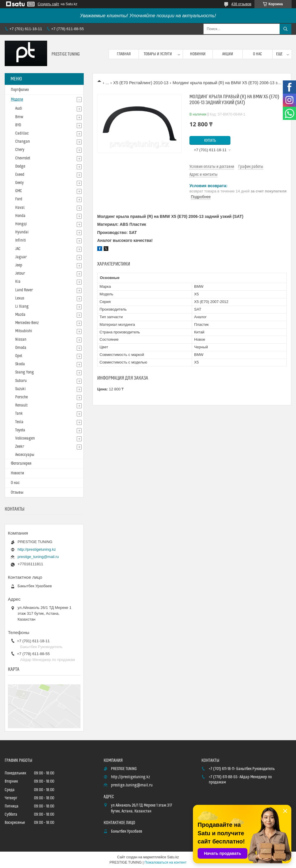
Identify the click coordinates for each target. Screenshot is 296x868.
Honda (20, 216)
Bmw (19, 117)
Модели (17, 99)
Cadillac (22, 133)
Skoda (20, 364)
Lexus (20, 298)
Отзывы (17, 492)
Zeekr (20, 447)
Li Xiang (22, 306)
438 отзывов (241, 4)
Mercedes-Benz (27, 323)
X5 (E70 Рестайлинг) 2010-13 (141, 83)
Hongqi (21, 224)
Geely (19, 183)
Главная (124, 54)
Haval (20, 208)
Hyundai (22, 232)
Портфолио (20, 90)
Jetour (20, 273)
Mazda (20, 315)
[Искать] (285, 29)
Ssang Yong (25, 372)
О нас (257, 54)
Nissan (21, 340)
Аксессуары (25, 455)
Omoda (21, 348)
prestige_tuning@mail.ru (38, 557)
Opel (19, 356)
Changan (23, 142)
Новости (17, 473)
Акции (228, 54)
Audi (19, 108)
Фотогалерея (21, 464)
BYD (18, 125)
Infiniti (21, 240)
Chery (20, 150)
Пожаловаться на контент (166, 862)
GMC (19, 191)
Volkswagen (25, 438)
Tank (19, 414)
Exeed (20, 175)
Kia (18, 282)
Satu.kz (173, 857)
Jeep (19, 265)
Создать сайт (49, 4)
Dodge (20, 166)
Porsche (22, 397)
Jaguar (21, 257)
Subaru (21, 381)
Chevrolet (23, 158)
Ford (19, 199)
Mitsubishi (24, 331)
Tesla (19, 422)
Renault (21, 405)
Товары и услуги (158, 54)
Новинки (198, 54)
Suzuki (20, 389)
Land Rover (24, 290)
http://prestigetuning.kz (37, 549)
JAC (18, 249)
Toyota (20, 430)
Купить (210, 141)
